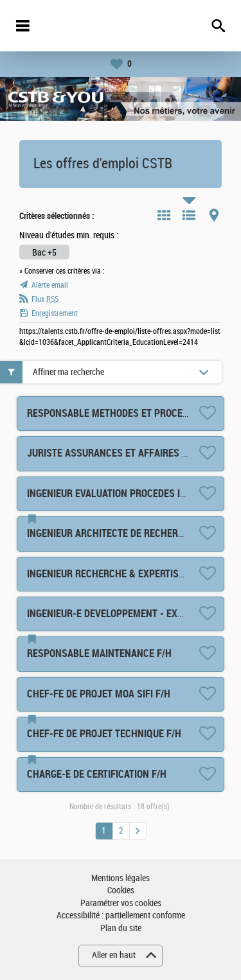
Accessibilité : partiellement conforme (121, 915)
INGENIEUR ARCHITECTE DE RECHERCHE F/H (120, 533)
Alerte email (50, 285)
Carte (214, 215)
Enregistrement (55, 313)
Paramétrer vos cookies (121, 903)
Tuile (164, 215)
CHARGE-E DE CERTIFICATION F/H (97, 774)
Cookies (121, 890)
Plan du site (121, 928)
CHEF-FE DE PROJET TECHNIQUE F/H (104, 734)
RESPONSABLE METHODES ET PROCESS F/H (119, 413)
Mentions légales (121, 878)
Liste (189, 215)
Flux (45, 299)
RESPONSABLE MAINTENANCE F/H (99, 653)
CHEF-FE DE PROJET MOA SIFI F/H (99, 694)
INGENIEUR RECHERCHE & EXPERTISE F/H (114, 574)
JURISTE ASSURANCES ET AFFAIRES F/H (112, 453)
